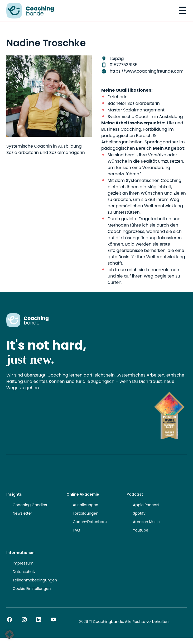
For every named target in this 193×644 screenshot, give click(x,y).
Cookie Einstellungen (32, 589)
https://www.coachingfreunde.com (147, 71)
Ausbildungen (86, 505)
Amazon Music (146, 522)
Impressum (23, 563)
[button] (9, 634)
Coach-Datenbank (90, 522)
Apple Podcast (146, 505)
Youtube (141, 530)
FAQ (76, 530)
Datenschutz (24, 572)
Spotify (139, 513)
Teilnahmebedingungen (35, 580)
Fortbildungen (86, 513)
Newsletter (22, 513)
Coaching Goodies (30, 505)
